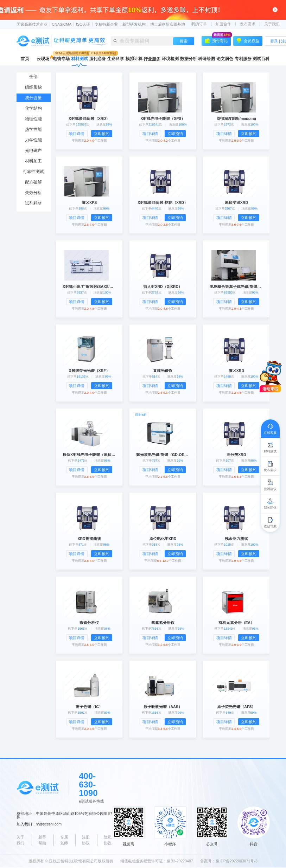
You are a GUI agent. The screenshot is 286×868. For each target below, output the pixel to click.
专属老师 (64, 840)
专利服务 (243, 59)
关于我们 (272, 24)
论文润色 (225, 59)
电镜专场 (61, 59)
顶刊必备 (97, 59)
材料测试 (80, 59)
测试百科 (261, 59)
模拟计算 (134, 59)
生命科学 (116, 59)
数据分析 (189, 59)
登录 (274, 41)
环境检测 (170, 59)
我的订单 (199, 24)
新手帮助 (42, 840)
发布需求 (248, 24)
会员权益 (248, 41)
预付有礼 (218, 40)
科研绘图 (206, 59)
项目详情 (77, 134)
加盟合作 (223, 24)
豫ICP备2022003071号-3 (237, 861)
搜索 (184, 41)
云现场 (43, 59)
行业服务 (152, 59)
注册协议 (86, 840)
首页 (25, 59)
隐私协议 (108, 840)
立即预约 (102, 134)
